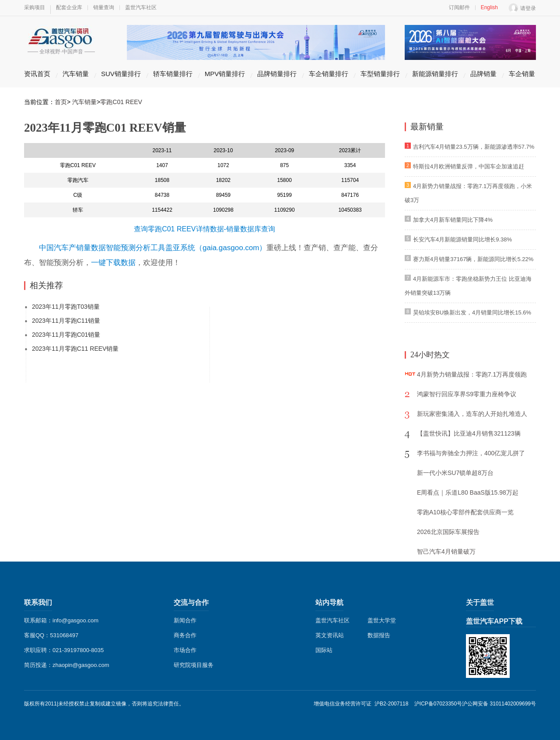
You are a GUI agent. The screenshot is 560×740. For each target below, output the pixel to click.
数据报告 (379, 635)
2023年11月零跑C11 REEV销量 (75, 349)
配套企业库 (69, 7)
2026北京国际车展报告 (448, 532)
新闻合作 (185, 620)
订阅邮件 (459, 7)
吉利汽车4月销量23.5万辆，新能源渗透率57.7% (474, 147)
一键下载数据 (113, 263)
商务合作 (185, 635)
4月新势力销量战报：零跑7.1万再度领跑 (472, 374)
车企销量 (522, 74)
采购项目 (35, 7)
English (489, 7)
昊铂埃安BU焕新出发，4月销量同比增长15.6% (472, 312)
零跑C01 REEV (121, 102)
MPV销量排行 (225, 74)
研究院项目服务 (194, 665)
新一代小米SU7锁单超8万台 (455, 473)
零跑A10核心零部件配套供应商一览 (465, 512)
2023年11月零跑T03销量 (66, 307)
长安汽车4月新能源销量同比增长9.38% (462, 239)
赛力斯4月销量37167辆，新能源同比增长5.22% (473, 259)
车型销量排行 (380, 74)
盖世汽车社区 (141, 7)
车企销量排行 (329, 74)
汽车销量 (76, 74)
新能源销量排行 (435, 74)
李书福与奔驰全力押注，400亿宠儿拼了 (471, 453)
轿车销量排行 (173, 74)
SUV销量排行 (121, 74)
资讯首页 (37, 74)
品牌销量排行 (277, 74)
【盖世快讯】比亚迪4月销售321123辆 (469, 433)
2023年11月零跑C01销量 (66, 335)
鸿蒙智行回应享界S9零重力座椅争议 (467, 394)
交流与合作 (191, 602)
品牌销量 (483, 74)
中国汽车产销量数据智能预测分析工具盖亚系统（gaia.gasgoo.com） (153, 248)
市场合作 (185, 650)
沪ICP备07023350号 (438, 704)
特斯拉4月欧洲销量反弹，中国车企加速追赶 (469, 166)
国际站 (324, 650)
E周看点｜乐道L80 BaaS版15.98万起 (468, 492)
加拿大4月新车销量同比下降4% (453, 220)
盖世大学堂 (382, 620)
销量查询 (104, 7)
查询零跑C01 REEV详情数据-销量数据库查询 (205, 229)
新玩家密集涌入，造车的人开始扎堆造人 (472, 414)
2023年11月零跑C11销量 (66, 321)
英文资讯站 (330, 635)
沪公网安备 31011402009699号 (499, 704)
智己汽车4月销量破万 (446, 552)
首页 (61, 102)
